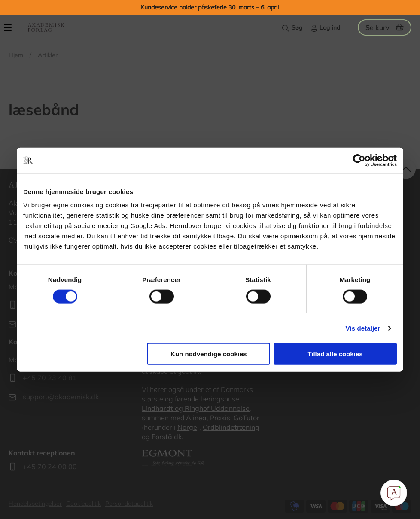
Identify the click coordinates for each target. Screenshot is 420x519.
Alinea (196, 418)
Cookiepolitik (84, 504)
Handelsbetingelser (35, 504)
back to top (406, 169)
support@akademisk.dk (61, 397)
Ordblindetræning (231, 427)
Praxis (220, 418)
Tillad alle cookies (335, 354)
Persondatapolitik (129, 504)
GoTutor (247, 418)
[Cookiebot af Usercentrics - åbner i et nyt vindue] (359, 160)
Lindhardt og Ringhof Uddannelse (196, 408)
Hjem (16, 55)
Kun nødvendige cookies (209, 354)
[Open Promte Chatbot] (394, 493)
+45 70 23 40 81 (50, 378)
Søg (297, 27)
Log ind (330, 27)
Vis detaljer (363, 328)
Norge (187, 427)
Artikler (48, 55)
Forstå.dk (167, 437)
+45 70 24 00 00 (50, 467)
